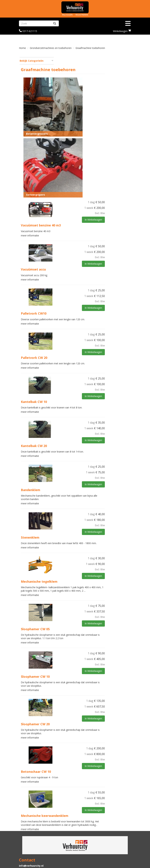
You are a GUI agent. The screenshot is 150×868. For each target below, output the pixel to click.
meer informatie (68, 188)
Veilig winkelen (28, 846)
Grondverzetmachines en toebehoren (51, 48)
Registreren (82, 15)
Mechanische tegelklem (77, 533)
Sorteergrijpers (74, 148)
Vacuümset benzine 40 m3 (79, 179)
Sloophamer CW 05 (73, 584)
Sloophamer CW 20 (73, 678)
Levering (24, 843)
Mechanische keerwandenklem (83, 768)
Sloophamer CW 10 (73, 631)
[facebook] (128, 866)
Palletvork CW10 (72, 266)
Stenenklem (68, 486)
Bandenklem (69, 440)
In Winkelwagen (120, 173)
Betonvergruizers (75, 103)
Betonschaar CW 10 (74, 724)
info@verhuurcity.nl (31, 821)
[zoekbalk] (35, 23)
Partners (83, 824)
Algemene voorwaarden (92, 849)
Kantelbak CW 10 (72, 353)
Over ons (83, 821)
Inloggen (67, 15)
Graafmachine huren (90, 828)
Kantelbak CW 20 (72, 396)
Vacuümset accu (71, 222)
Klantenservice (87, 843)
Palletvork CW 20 (72, 309)
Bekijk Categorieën (36, 61)
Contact (83, 846)
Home (22, 48)
